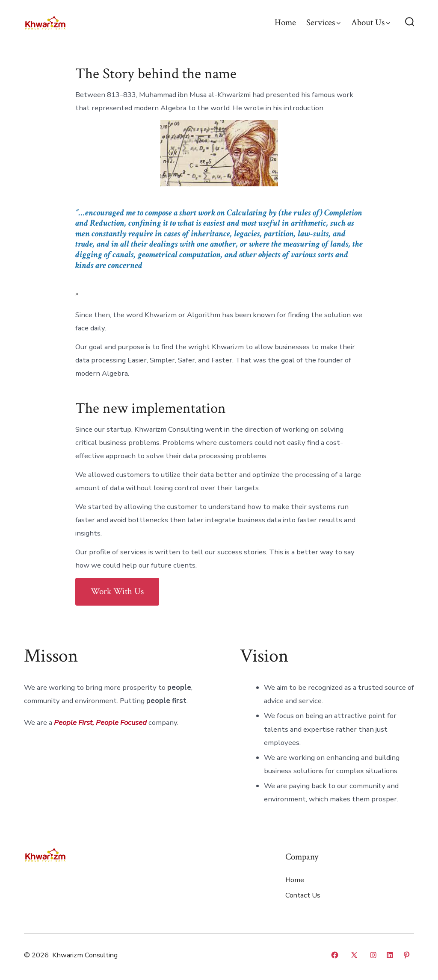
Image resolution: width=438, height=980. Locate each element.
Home (285, 22)
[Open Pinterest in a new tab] (407, 955)
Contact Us (303, 895)
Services (323, 22)
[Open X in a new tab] (354, 955)
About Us (371, 22)
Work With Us (117, 591)
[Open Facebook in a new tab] (335, 955)
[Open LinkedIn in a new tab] (390, 955)
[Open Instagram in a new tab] (373, 955)
